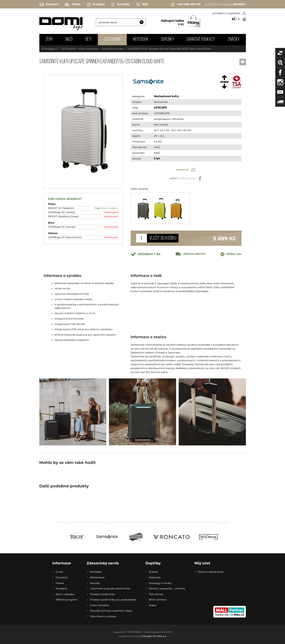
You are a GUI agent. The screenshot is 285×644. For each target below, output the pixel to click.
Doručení (49, 4)
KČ (234, 19)
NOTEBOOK (141, 39)
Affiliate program (67, 600)
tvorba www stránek (142, 636)
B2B (142, 5)
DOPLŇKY (168, 39)
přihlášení (219, 13)
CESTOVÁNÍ (112, 39)
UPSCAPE (160, 108)
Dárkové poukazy (201, 39)
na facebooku (186, 179)
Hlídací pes (231, 254)
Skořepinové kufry (113, 49)
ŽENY (49, 39)
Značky (234, 39)
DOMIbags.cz (49, 49)
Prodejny (96, 5)
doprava (190, 254)
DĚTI (88, 39)
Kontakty (120, 5)
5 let (157, 158)
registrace (234, 13)
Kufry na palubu (89, 49)
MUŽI (69, 39)
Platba (73, 5)
